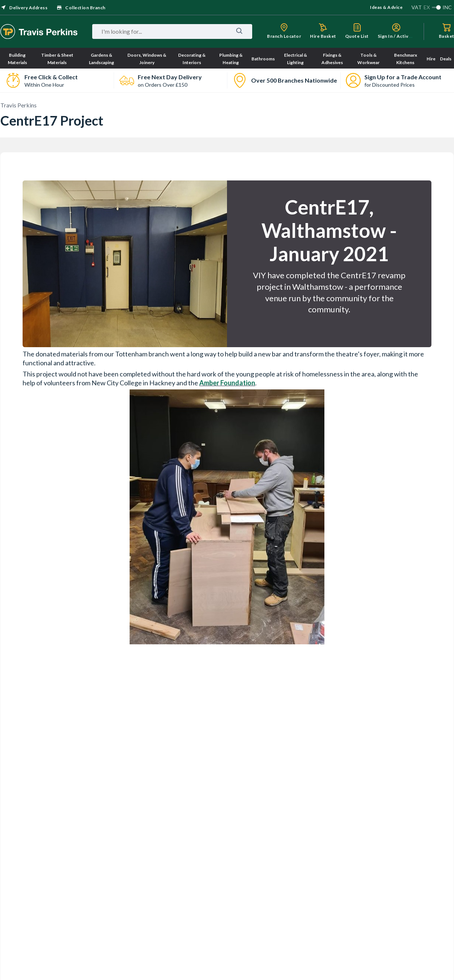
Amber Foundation (227, 383)
